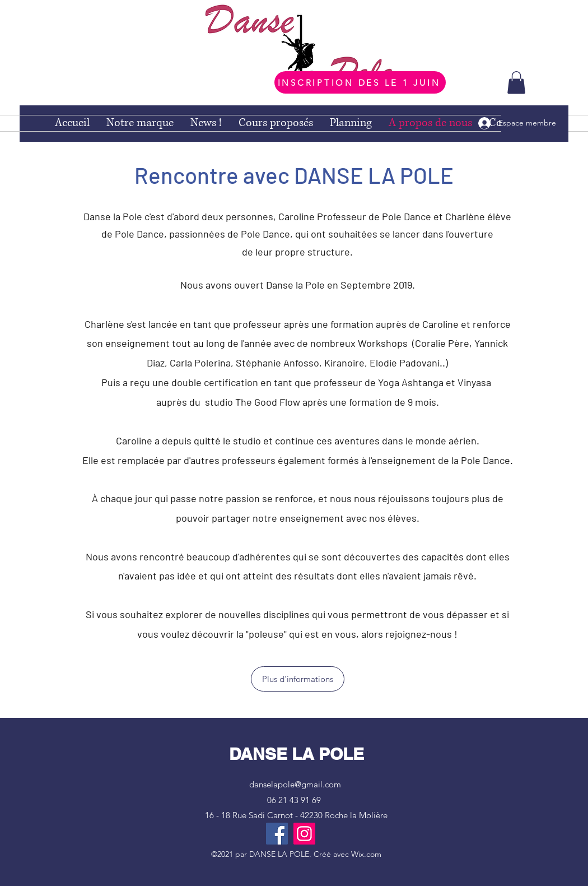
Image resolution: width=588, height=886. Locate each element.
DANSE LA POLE (297, 754)
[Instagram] (304, 834)
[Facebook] (277, 834)
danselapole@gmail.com (295, 784)
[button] (516, 83)
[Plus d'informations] (298, 679)
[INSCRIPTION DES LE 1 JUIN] (360, 82)
